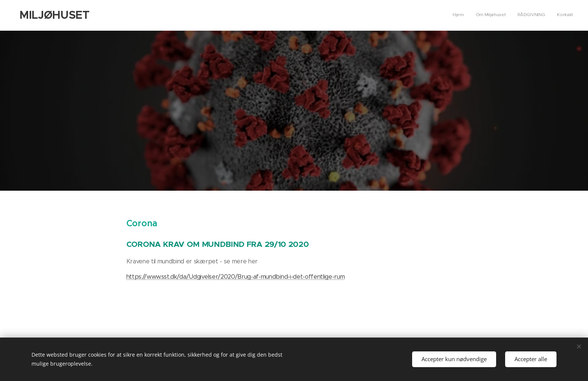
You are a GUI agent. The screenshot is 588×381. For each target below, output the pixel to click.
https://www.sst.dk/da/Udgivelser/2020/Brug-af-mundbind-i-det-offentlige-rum (236, 277)
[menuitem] (539, 15)
